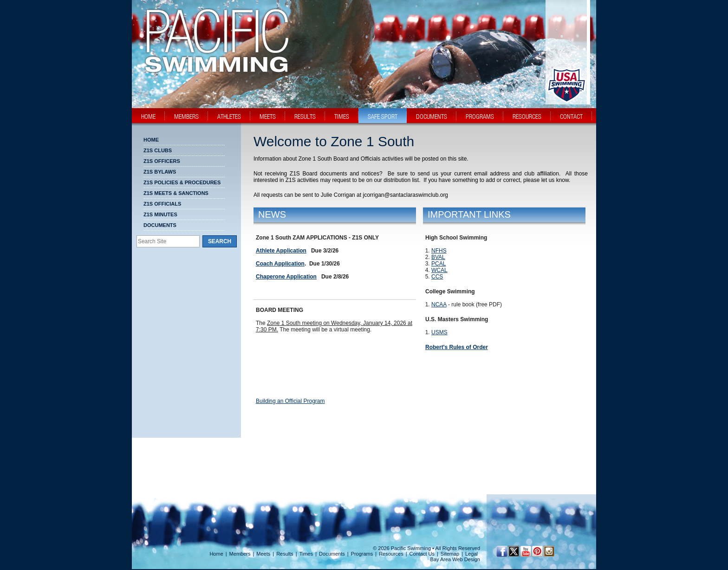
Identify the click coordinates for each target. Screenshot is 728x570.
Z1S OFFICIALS (162, 204)
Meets (263, 554)
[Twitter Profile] (514, 551)
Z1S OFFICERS (162, 161)
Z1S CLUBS (158, 150)
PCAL (439, 264)
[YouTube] (525, 551)
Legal (471, 554)
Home (151, 140)
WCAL (439, 270)
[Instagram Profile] (549, 551)
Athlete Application (281, 251)
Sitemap (450, 554)
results (305, 117)
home (148, 117)
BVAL (438, 257)
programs (480, 117)
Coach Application (280, 264)
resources (527, 117)
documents (432, 117)
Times (306, 554)
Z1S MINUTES (160, 214)
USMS (439, 332)
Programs (362, 554)
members (186, 117)
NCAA (439, 304)
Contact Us (422, 554)
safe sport (383, 117)
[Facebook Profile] (502, 551)
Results (285, 554)
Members (240, 554)
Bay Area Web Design (455, 559)
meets (268, 117)
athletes (229, 117)
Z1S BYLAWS (160, 172)
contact (571, 117)
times (342, 117)
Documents (160, 225)
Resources (391, 554)
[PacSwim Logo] (214, 65)
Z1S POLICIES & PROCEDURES (182, 182)
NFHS (439, 251)
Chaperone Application (286, 277)
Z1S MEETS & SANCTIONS (176, 193)
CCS (437, 277)
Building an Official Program (290, 401)
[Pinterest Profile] (537, 551)
